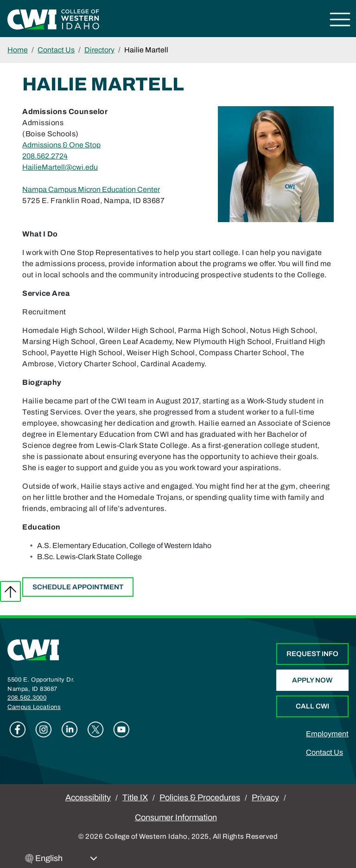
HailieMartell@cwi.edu (60, 167)
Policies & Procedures (200, 798)
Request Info (312, 654)
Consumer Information (176, 817)
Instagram (44, 729)
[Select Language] (66, 858)
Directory (99, 50)
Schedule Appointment (78, 587)
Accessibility (88, 798)
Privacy (265, 798)
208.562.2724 (45, 156)
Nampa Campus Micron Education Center (91, 189)
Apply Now (312, 680)
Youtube (121, 729)
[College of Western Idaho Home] (53, 19)
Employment (327, 734)
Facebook (18, 729)
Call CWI (312, 706)
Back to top (10, 591)
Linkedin (70, 729)
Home (18, 50)
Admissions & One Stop (61, 145)
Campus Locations (34, 707)
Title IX (135, 798)
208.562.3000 (27, 698)
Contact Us (56, 50)
